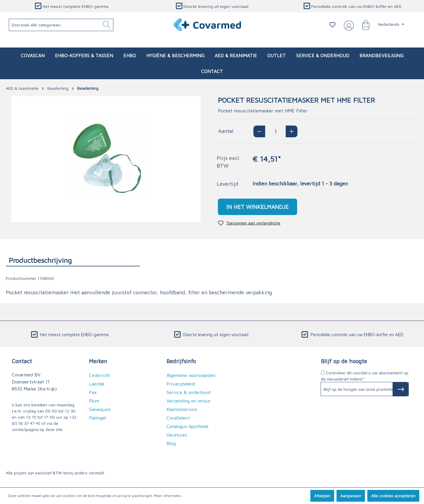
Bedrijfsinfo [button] (181, 361)
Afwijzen (322, 496)
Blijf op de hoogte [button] (344, 361)
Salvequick (100, 409)
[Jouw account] (348, 25)
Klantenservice (182, 409)
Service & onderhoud (189, 392)
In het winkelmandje (258, 207)
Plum (94, 401)
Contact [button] (22, 361)
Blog (171, 443)
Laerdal (96, 384)
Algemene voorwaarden (191, 375)
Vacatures (177, 435)
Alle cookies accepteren (393, 496)
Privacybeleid (181, 384)
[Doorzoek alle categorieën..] (61, 25)
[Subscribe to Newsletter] (401, 389)
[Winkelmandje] (363, 25)
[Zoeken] (107, 25)
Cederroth (100, 375)
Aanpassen (351, 496)
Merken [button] (98, 361)
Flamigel (97, 418)
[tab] (73, 260)
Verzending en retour (189, 401)
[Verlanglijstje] (332, 25)
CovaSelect (178, 418)
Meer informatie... (169, 496)
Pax (93, 392)
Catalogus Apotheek (188, 426)
